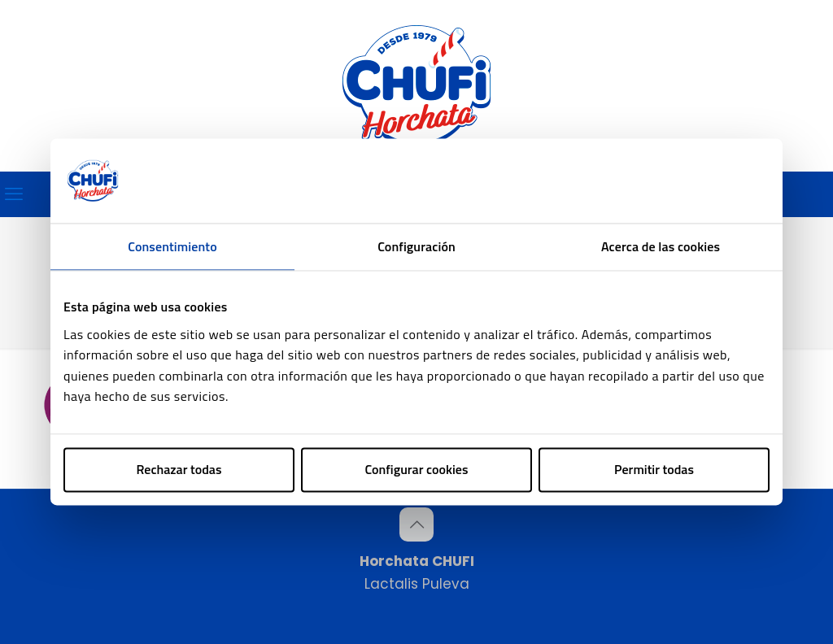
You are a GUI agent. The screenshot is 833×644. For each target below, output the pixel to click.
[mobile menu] (14, 194)
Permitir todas (654, 469)
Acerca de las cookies (661, 246)
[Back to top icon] (416, 524)
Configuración (416, 246)
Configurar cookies (417, 469)
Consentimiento (172, 246)
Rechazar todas (179, 469)
